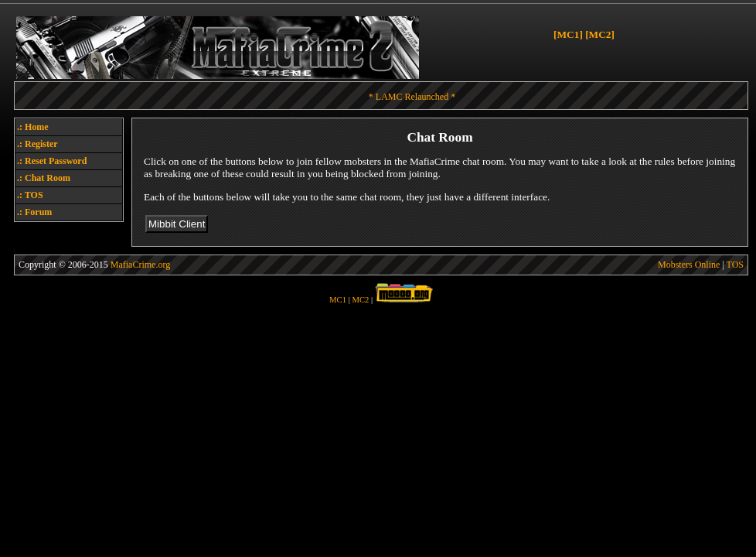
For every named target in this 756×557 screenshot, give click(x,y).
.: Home (33, 127)
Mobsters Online (689, 265)
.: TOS (30, 195)
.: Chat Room (44, 178)
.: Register (37, 144)
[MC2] (600, 34)
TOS (735, 265)
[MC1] (568, 34)
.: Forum (34, 212)
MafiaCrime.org (140, 265)
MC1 (338, 300)
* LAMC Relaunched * (412, 97)
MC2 (361, 300)
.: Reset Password (52, 161)
